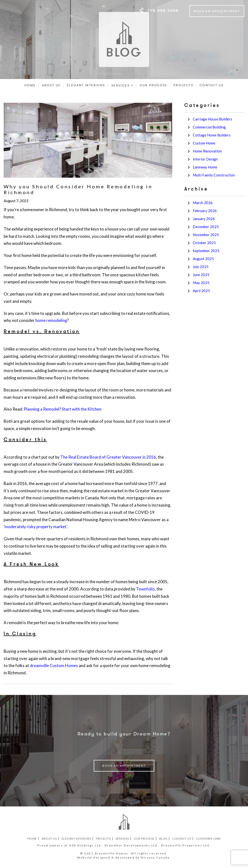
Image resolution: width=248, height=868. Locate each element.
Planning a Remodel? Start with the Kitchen (63, 409)
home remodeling (51, 320)
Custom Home (204, 143)
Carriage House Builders (213, 119)
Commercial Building (209, 127)
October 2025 (204, 243)
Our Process (153, 85)
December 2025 (206, 227)
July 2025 (201, 267)
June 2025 (201, 275)
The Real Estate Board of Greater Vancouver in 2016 (108, 457)
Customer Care (208, 839)
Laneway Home (205, 167)
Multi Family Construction (214, 175)
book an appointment (124, 766)
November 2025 (206, 235)
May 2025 (201, 283)
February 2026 (205, 211)
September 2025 (206, 251)
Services (120, 85)
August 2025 (203, 259)
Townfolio (145, 589)
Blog (163, 839)
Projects (183, 85)
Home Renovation (207, 151)
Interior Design (205, 159)
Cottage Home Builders (212, 135)
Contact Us (212, 85)
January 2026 (204, 219)
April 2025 (201, 291)
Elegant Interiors (86, 85)
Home (30, 85)
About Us (51, 85)
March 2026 (203, 203)
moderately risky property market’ (36, 527)
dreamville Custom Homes (54, 665)
